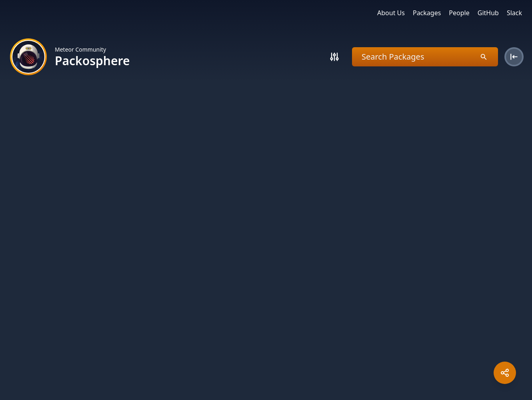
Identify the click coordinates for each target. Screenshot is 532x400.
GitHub (488, 13)
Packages (427, 13)
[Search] (334, 57)
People (459, 13)
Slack (514, 13)
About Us (391, 13)
